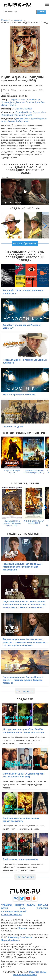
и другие (12, 105)
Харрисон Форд (18, 100)
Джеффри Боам (24, 112)
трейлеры (7, 905)
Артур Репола (8, 121)
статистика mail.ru (12, 915)
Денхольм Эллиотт (25, 102)
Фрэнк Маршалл (39, 119)
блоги (5, 908)
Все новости (25, 691)
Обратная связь (38, 972)
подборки (42, 908)
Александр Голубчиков (20, 937)
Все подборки (25, 877)
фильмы (31, 905)
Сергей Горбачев (10, 940)
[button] (45, 225)
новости (19, 905)
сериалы (43, 905)
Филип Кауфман (9, 115)
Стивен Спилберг (23, 109)
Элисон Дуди (8, 102)
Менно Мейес (25, 115)
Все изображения (25, 244)
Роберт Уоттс (23, 121)
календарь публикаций (14, 911)
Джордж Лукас (40, 112)
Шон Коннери (34, 100)
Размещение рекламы (25, 975)
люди (22, 908)
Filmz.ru (22, 928)
